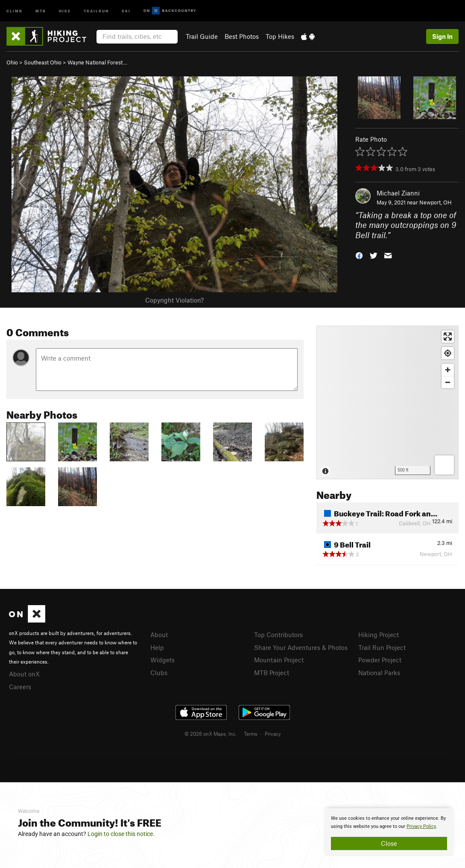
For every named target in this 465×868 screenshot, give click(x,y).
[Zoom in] (448, 370)
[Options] (444, 465)
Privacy (273, 734)
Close (389, 843)
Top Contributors (278, 635)
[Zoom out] (448, 382)
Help (157, 647)
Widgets (162, 660)
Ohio (12, 62)
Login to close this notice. (121, 834)
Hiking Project (379, 635)
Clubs (159, 673)
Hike (65, 10)
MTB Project (272, 673)
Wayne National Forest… (97, 62)
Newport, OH (436, 202)
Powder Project (380, 660)
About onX (24, 674)
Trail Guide (202, 36)
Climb (15, 10)
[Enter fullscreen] (448, 336)
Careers (20, 687)
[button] (359, 255)
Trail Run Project (382, 647)
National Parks (379, 673)
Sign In (442, 36)
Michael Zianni (398, 193)
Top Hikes (280, 36)
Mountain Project (279, 660)
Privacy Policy (421, 826)
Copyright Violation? (174, 300)
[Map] (387, 402)
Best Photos (242, 36)
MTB (41, 10)
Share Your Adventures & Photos (301, 647)
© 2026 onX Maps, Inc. (211, 734)
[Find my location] (448, 353)
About (159, 635)
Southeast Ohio (43, 62)
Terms (251, 734)
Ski (126, 10)
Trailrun (96, 10)
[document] (389, 832)
